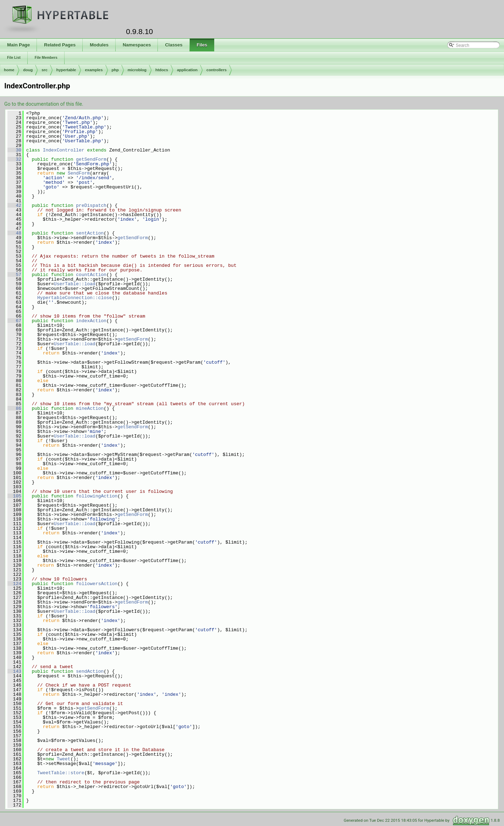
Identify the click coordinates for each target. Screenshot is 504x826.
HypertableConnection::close (75, 298)
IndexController (64, 150)
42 (14, 205)
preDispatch (91, 205)
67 (14, 321)
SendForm (79, 173)
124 (14, 584)
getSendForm (91, 159)
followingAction (97, 496)
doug (28, 70)
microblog (137, 70)
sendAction (90, 671)
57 (14, 275)
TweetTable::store (61, 773)
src (45, 70)
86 (14, 408)
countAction (91, 275)
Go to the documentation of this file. (44, 104)
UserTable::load (75, 284)
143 (14, 671)
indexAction (91, 321)
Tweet (64, 759)
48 (14, 233)
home (9, 70)
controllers (217, 70)
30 (14, 150)
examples (94, 70)
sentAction (90, 233)
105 (14, 496)
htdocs (162, 70)
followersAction (97, 584)
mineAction (90, 408)
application (187, 70)
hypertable (66, 70)
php (115, 70)
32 (14, 159)
